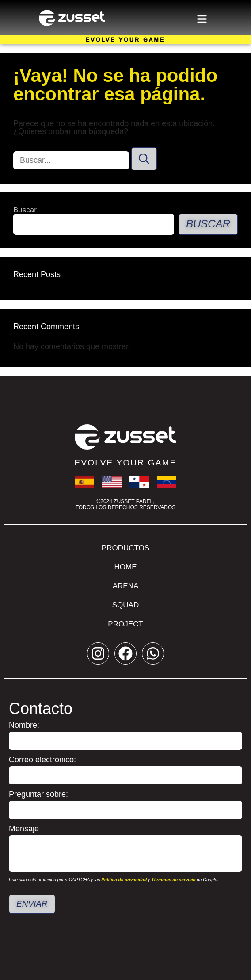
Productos (125, 548)
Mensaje (24, 829)
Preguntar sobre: (38, 794)
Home (126, 567)
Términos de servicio (174, 880)
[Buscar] (144, 159)
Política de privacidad (124, 880)
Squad (125, 605)
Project (125, 624)
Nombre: (24, 725)
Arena (126, 586)
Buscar (25, 210)
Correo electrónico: (42, 760)
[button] (202, 18)
